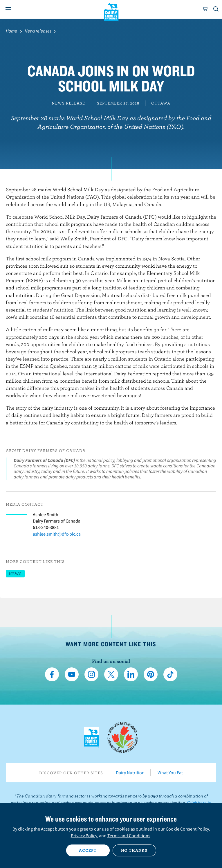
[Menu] (8, 9)
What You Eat (170, 772)
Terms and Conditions (129, 835)
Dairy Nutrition (130, 772)
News (15, 574)
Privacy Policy (84, 835)
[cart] (205, 9)
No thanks (134, 850)
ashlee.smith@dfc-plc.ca (57, 534)
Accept (88, 850)
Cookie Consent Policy (187, 829)
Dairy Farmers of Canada (111, 12)
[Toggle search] (216, 9)
